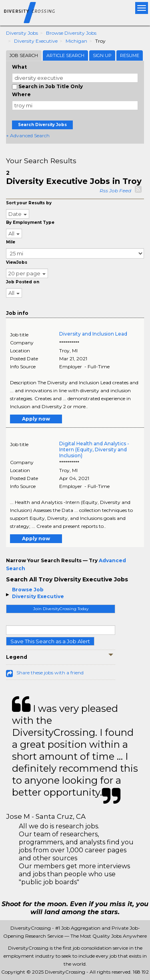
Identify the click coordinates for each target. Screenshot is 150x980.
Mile (11, 242)
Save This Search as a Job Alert (50, 641)
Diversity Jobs (22, 33)
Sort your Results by (29, 203)
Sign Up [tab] (102, 55)
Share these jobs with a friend (50, 673)
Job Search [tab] (24, 55)
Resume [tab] (130, 55)
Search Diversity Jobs (42, 125)
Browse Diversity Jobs (71, 33)
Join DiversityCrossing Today (61, 609)
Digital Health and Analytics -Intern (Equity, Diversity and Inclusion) (94, 449)
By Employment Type (30, 222)
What (19, 67)
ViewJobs (17, 262)
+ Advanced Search (28, 135)
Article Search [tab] (65, 55)
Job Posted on (23, 282)
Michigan (76, 41)
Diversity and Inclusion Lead (93, 334)
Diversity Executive (36, 41)
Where (21, 94)
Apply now (36, 419)
